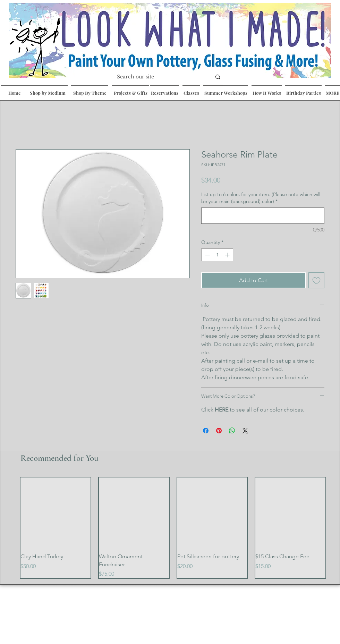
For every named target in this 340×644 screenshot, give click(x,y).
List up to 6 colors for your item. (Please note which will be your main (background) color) (261, 198)
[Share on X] (245, 431)
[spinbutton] (217, 255)
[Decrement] (207, 255)
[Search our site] (159, 77)
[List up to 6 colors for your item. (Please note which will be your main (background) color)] (263, 216)
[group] (173, 528)
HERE (222, 410)
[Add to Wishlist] (316, 280)
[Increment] (228, 255)
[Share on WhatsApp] (232, 431)
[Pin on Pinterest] (219, 431)
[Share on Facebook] (206, 431)
